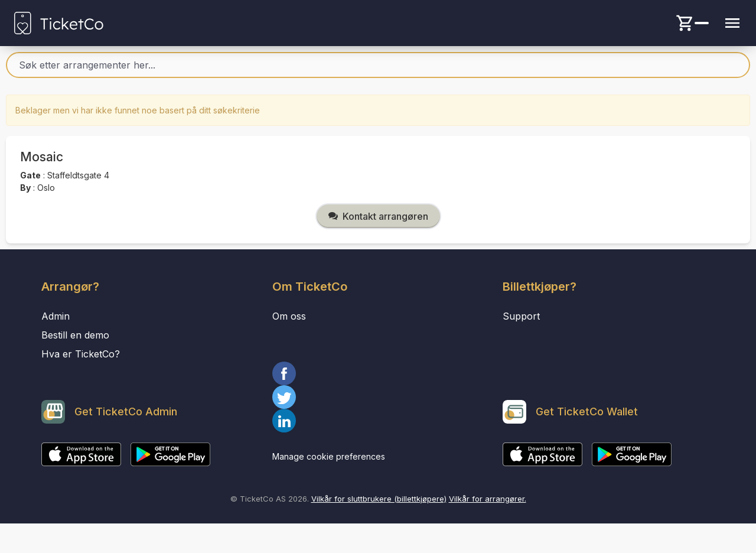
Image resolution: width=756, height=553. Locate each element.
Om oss (289, 316)
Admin (56, 316)
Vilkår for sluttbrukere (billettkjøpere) (379, 499)
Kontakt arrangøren (378, 216)
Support (521, 316)
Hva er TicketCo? (81, 354)
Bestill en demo (75, 335)
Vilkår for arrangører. (488, 499)
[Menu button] (732, 23)
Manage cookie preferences (329, 456)
